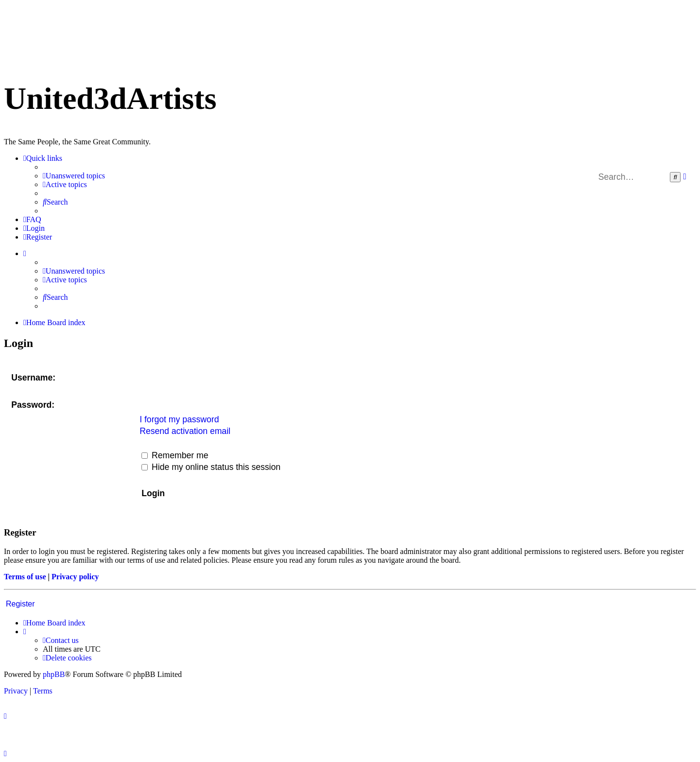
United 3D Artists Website (350, 18)
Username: (33, 378)
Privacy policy (75, 577)
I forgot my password (179, 419)
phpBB (54, 674)
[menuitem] (74, 176)
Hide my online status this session (211, 467)
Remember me (175, 455)
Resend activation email (185, 431)
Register (20, 604)
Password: (33, 405)
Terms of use (25, 577)
